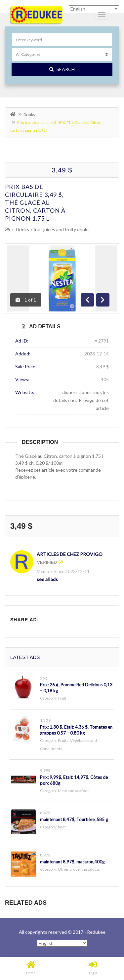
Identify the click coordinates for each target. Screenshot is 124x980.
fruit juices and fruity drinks (62, 229)
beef (62, 827)
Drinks (29, 114)
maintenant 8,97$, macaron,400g (72, 862)
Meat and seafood (74, 791)
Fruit (62, 698)
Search (62, 69)
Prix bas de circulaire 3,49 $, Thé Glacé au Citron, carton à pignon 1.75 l (35, 202)
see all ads (47, 579)
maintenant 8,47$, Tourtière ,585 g (74, 819)
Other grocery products (79, 869)
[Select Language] (62, 943)
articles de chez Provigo (70, 554)
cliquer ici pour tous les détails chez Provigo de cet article (81, 400)
